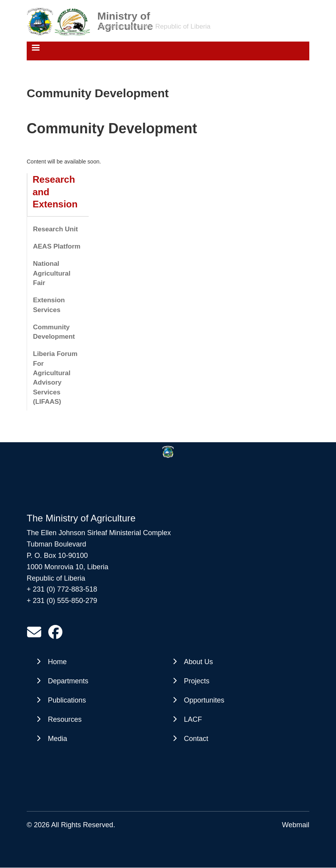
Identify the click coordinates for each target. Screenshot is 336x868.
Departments (68, 681)
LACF (193, 719)
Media (58, 739)
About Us (199, 662)
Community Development (54, 332)
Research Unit (55, 229)
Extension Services (49, 305)
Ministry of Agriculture (125, 15)
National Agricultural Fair (52, 273)
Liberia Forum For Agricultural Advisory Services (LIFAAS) (55, 378)
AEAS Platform (57, 246)
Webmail (296, 825)
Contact (196, 739)
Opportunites (204, 700)
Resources (65, 719)
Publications (67, 700)
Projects (197, 681)
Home (57, 662)
